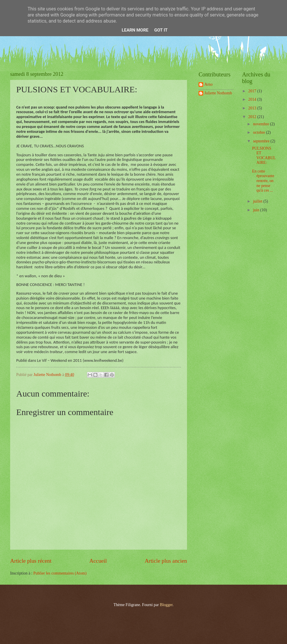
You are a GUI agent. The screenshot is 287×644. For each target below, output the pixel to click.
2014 (253, 99)
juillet (258, 201)
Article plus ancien (166, 561)
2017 (253, 91)
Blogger (166, 605)
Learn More (135, 30)
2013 (253, 108)
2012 (253, 117)
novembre (262, 124)
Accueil (98, 561)
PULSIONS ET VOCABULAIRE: (264, 156)
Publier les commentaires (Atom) (60, 573)
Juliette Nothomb (218, 93)
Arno (208, 84)
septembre (262, 141)
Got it (161, 30)
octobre (260, 132)
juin (257, 210)
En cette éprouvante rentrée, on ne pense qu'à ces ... (263, 181)
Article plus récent (31, 561)
